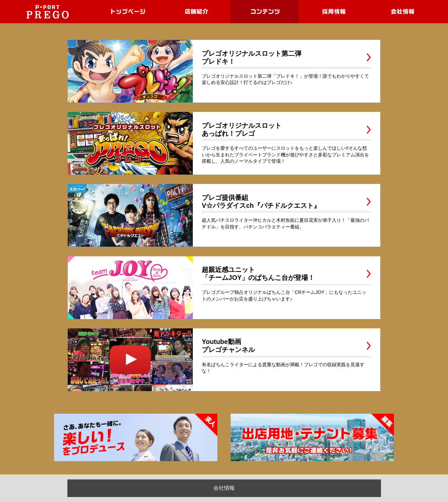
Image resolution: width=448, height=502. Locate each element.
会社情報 (224, 488)
